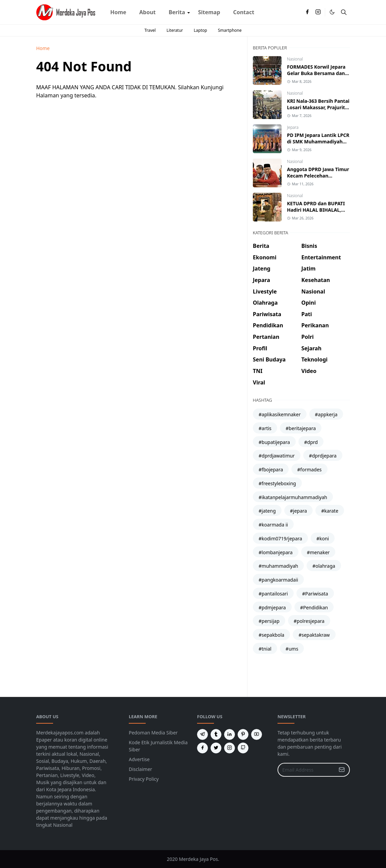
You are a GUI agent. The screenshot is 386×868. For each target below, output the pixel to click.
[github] (243, 748)
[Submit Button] (342, 770)
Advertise (139, 759)
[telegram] (202, 734)
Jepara (293, 127)
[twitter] (216, 748)
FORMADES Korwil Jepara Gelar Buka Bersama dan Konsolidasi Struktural (316, 73)
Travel (150, 30)
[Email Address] (306, 770)
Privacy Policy (144, 779)
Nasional (295, 59)
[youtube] (257, 734)
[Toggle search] (344, 12)
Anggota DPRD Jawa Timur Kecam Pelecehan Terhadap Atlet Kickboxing (318, 176)
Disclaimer (140, 769)
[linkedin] (230, 734)
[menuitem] (118, 12)
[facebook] (307, 12)
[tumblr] (216, 734)
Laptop (200, 30)
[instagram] (318, 12)
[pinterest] (243, 734)
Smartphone (230, 30)
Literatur (175, 30)
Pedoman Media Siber (153, 733)
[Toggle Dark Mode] (332, 12)
